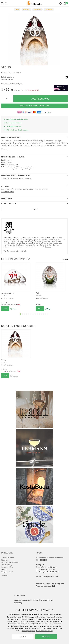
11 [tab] (42, 316)
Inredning (12, 167)
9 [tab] (37, 316)
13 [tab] (46, 316)
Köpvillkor (5, 560)
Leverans (4, 569)
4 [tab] (27, 316)
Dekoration (21, 167)
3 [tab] (25, 316)
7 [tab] (33, 316)
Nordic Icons (9, 77)
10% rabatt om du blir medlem (17, 130)
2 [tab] (22, 316)
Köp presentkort (7, 572)
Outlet (35, 209)
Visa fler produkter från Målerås (15, 251)
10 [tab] (39, 316)
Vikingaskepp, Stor (8, 293)
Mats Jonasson (14, 72)
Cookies (4, 575)
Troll (37, 293)
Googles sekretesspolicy (45, 631)
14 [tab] (48, 316)
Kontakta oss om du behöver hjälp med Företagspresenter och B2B (50, 585)
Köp (5, 309)
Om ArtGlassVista (7, 558)
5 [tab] (29, 316)
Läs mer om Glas (7, 567)
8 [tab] (35, 316)
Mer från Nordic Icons (16, 259)
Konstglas (12, 169)
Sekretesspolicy (7, 565)
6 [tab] (31, 316)
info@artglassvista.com (49, 577)
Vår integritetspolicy (28, 631)
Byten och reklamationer (10, 562)
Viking (3, 360)
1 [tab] (20, 316)
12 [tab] (44, 316)
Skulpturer (31, 167)
